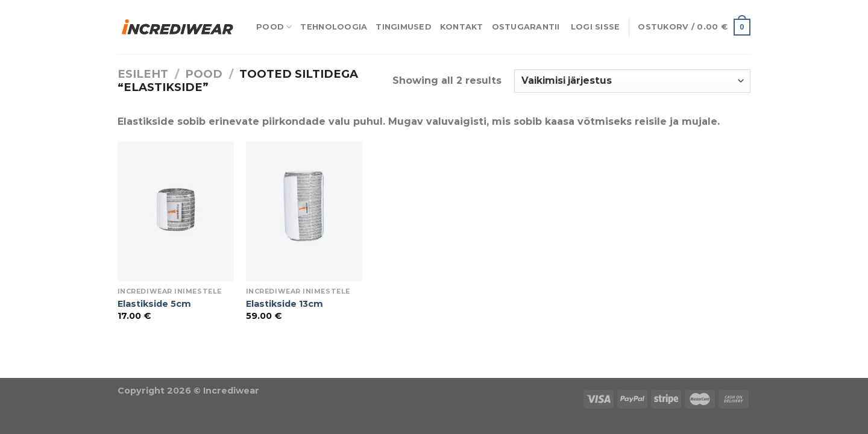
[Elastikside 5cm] (176, 212)
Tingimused (404, 27)
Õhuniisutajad (135, 370)
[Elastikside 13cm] (304, 212)
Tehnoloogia (334, 27)
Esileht (143, 74)
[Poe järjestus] (632, 81)
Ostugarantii (526, 27)
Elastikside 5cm (154, 304)
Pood (274, 27)
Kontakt (462, 27)
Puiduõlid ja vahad (49, 370)
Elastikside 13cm (285, 304)
